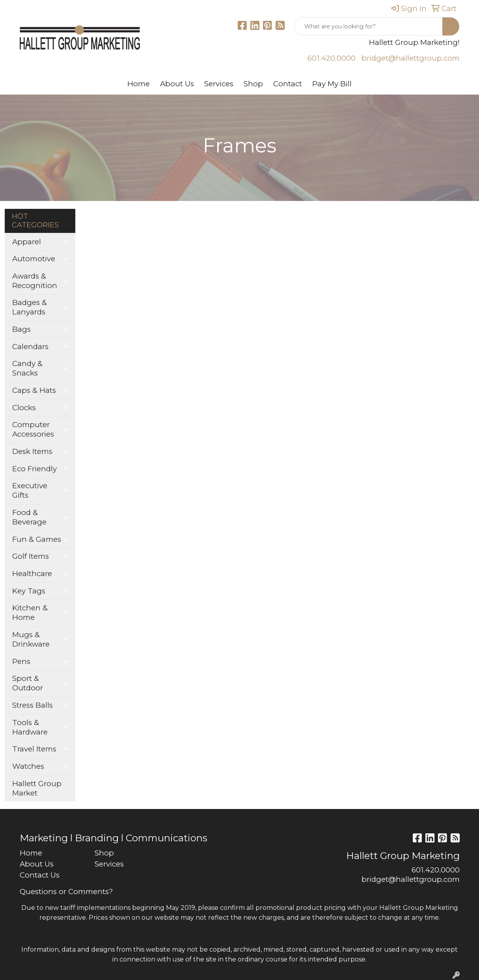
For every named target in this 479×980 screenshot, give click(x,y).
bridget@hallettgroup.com (411, 58)
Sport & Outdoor (28, 683)
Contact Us (40, 875)
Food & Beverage (29, 517)
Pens (21, 661)
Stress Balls (33, 705)
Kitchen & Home (30, 613)
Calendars (30, 347)
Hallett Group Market (37, 788)
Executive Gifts (30, 490)
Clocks (24, 408)
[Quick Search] (368, 26)
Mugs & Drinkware (31, 639)
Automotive (34, 259)
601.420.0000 (332, 58)
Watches (28, 766)
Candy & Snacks (27, 368)
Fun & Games (37, 539)
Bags (21, 329)
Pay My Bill (332, 84)
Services (219, 84)
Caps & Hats (34, 390)
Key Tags (29, 591)
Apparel (27, 242)
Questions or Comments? (66, 892)
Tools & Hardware (30, 727)
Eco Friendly (34, 469)
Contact (288, 84)
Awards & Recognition (35, 281)
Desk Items (32, 451)
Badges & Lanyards (30, 307)
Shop (253, 84)
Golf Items (31, 556)
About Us (177, 84)
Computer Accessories (33, 429)
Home (139, 84)
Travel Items (34, 749)
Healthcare (32, 574)
